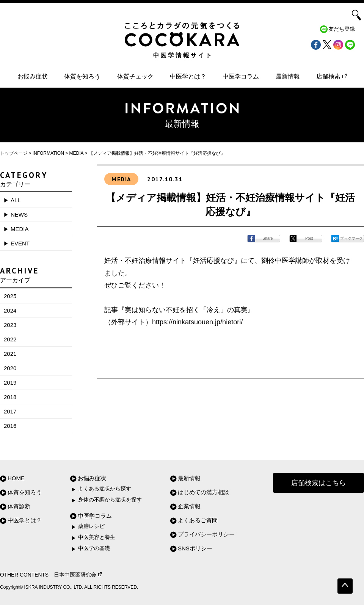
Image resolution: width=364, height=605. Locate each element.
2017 (10, 411)
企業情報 (189, 506)
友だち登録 (342, 29)
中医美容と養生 (97, 537)
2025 (10, 296)
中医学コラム (241, 76)
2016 (10, 426)
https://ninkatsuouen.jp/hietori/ (197, 322)
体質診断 (19, 506)
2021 (10, 354)
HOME (16, 478)
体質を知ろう (82, 76)
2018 (10, 397)
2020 (10, 368)
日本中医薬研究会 (78, 575)
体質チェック (135, 76)
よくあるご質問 (198, 520)
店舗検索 (331, 76)
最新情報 (288, 76)
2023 (10, 325)
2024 (10, 310)
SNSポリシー (195, 548)
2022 (10, 339)
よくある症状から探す (105, 489)
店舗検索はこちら (318, 483)
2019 (10, 383)
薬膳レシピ (91, 526)
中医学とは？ (188, 76)
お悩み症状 (33, 76)
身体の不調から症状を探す (110, 500)
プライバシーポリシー (206, 534)
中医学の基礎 (94, 548)
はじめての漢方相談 (203, 492)
